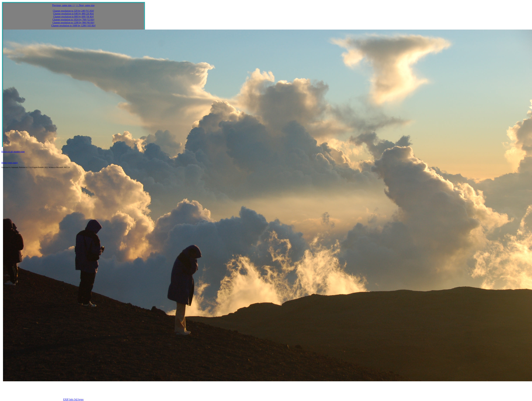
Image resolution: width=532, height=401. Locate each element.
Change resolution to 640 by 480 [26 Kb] (73, 14)
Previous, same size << (64, 5)
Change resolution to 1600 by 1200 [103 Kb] (73, 26)
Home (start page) (10, 163)
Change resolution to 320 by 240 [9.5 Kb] (73, 11)
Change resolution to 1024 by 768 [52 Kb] (73, 20)
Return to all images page (13, 152)
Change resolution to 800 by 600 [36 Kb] (73, 17)
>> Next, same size (85, 5)
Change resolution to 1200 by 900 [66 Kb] (73, 23)
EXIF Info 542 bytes (73, 400)
